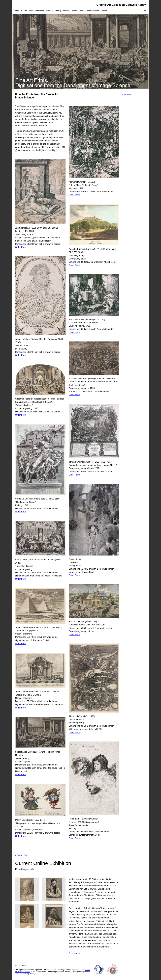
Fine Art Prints (93, 11)
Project (74, 11)
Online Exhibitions (37, 11)
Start (17, 11)
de (145, 11)
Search (24, 11)
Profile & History (53, 11)
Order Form (21, 247)
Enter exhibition (75, 953)
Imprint (104, 11)
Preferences (127, 94)
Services (65, 11)
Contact (82, 11)
